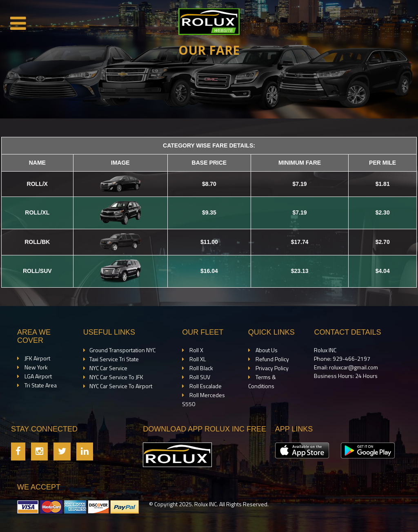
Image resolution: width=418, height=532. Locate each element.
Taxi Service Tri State (114, 359)
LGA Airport (38, 376)
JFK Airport (37, 358)
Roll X (196, 350)
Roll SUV (199, 377)
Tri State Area (40, 385)
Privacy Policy (271, 368)
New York (36, 367)
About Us (266, 350)
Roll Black (201, 368)
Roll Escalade (205, 386)
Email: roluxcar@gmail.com (346, 367)
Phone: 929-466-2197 (342, 359)
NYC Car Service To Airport (121, 386)
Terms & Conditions (262, 381)
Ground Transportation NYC (122, 350)
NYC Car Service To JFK (116, 377)
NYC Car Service (108, 368)
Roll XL (197, 359)
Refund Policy (272, 359)
